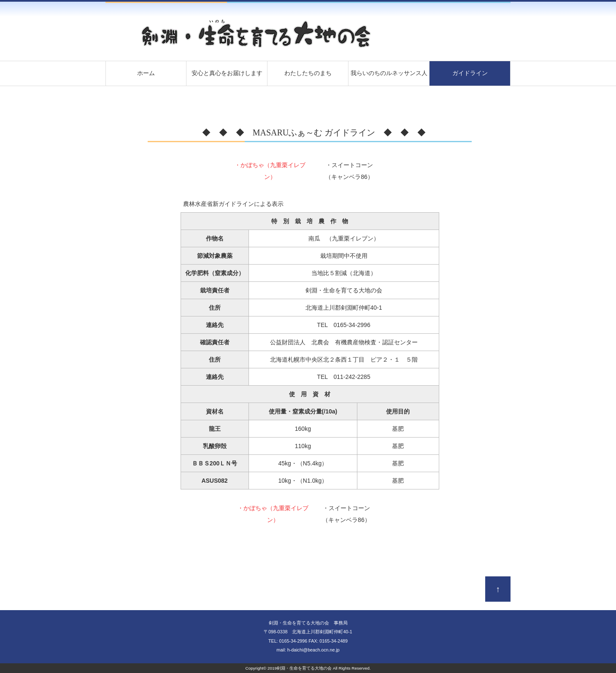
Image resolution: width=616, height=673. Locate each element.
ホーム (146, 73)
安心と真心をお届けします (227, 73)
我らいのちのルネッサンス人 (389, 73)
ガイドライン (470, 73)
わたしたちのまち (308, 73)
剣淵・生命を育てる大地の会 (304, 668)
